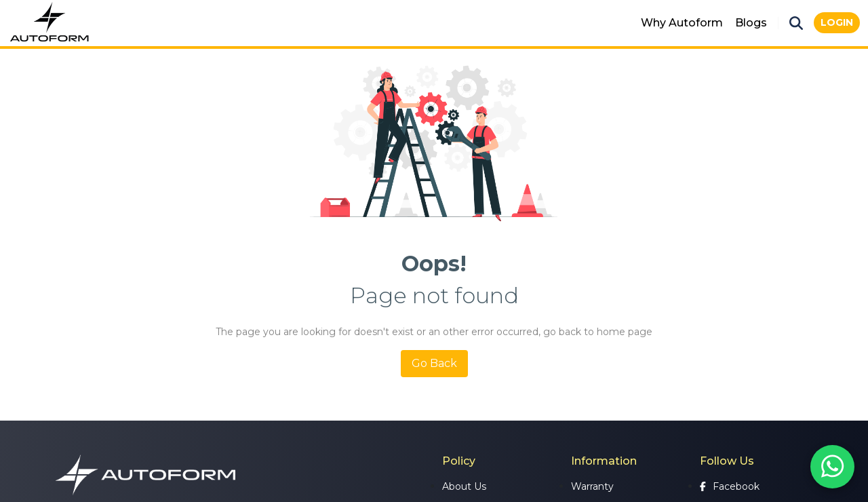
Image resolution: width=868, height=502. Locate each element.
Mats (614, 23)
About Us (464, 486)
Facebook (730, 486)
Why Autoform (682, 23)
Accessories (555, 23)
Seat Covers (476, 23)
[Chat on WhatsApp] (832, 467)
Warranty (592, 486)
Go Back (434, 363)
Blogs (751, 23)
